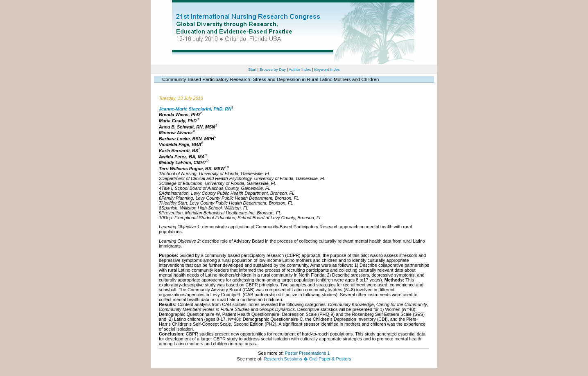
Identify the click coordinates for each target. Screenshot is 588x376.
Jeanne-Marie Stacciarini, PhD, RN (195, 108)
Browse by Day (273, 69)
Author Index (300, 69)
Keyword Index (327, 69)
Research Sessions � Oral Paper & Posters (307, 359)
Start (252, 69)
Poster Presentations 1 (308, 353)
